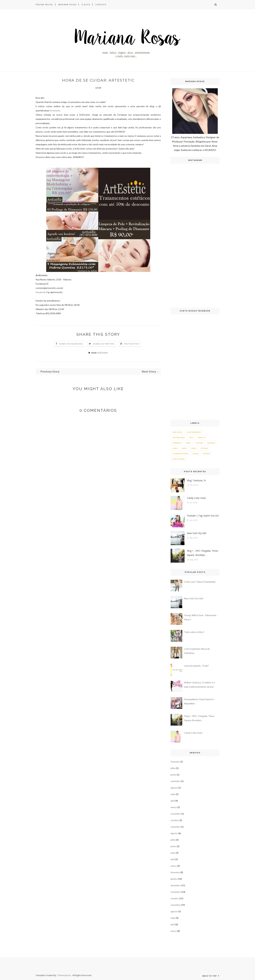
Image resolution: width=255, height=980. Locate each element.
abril (173, 801)
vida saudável (179, 459)
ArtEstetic (103, 353)
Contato (101, 4)
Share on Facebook (71, 344)
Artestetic (55, 110)
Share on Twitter (104, 344)
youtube (199, 443)
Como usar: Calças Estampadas (200, 582)
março (174, 807)
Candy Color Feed (196, 498)
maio (173, 794)
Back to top (211, 976)
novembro (176, 814)
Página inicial (44, 4)
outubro (175, 820)
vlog (191, 437)
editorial (211, 443)
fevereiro (175, 762)
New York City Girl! (197, 533)
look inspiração (194, 432)
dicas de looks (179, 437)
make (184, 448)
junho (173, 775)
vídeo (188, 443)
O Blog (86, 4)
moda (194, 448)
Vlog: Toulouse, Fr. (197, 480)
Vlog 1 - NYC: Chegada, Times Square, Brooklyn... (203, 553)
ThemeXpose (64, 975)
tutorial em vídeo (180, 454)
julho (173, 768)
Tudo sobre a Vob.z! (194, 632)
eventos (206, 454)
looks (175, 448)
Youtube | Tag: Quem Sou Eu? (203, 516)
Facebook (40, 292)
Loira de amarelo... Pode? (196, 666)
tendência (177, 443)
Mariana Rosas (67, 4)
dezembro (176, 885)
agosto (174, 788)
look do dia (177, 432)
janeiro (174, 879)
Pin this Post (132, 344)
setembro (176, 781)
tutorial (204, 448)
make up (201, 437)
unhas (195, 454)
